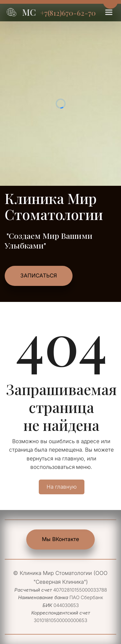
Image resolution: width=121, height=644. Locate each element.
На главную (62, 487)
